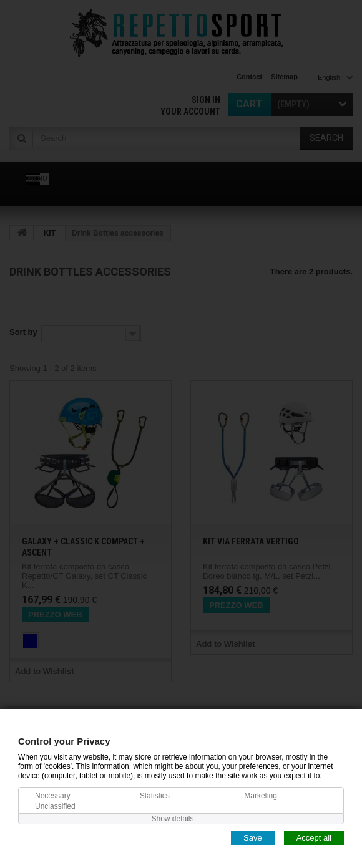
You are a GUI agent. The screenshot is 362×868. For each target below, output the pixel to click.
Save (253, 837)
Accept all (314, 837)
